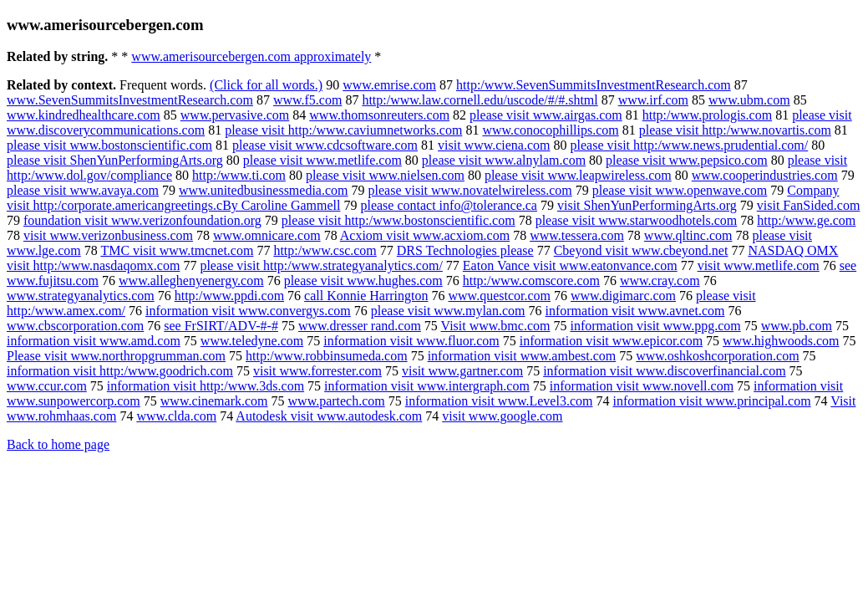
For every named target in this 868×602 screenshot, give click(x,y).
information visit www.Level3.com (499, 401)
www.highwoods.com (781, 341)
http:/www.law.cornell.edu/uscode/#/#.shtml (480, 100)
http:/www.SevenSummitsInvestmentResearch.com (594, 85)
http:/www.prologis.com (707, 115)
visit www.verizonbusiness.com (108, 235)
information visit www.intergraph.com (427, 386)
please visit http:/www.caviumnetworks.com (343, 130)
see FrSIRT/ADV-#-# (221, 326)
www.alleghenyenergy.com (191, 281)
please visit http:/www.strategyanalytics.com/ (321, 265)
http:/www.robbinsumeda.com (327, 356)
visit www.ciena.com (494, 145)
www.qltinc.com (688, 235)
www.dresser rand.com (360, 326)
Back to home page (58, 444)
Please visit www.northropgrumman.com (116, 356)
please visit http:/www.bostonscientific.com (398, 220)
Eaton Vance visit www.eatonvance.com (570, 265)
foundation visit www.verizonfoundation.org (142, 220)
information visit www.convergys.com (248, 311)
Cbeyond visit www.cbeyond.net (641, 250)
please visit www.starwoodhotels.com (637, 220)
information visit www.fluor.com (411, 341)
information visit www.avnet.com (635, 311)
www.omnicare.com (267, 235)
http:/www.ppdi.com (229, 296)
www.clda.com (176, 416)
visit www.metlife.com (759, 265)
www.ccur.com (47, 386)
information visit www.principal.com (711, 401)
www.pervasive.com (235, 115)
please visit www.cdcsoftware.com (325, 145)
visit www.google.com (502, 416)
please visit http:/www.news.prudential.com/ (690, 145)
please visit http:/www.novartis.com (735, 130)
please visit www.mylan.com (448, 311)
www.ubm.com (749, 100)
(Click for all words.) (266, 85)
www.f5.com (308, 100)
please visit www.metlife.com (322, 160)
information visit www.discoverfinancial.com (664, 371)
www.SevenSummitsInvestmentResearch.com (130, 100)
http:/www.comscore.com (531, 281)
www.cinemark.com (214, 401)
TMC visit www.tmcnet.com (177, 250)
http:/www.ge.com (806, 220)
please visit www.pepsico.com (687, 160)
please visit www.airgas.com (546, 115)
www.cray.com (660, 281)
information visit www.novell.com (642, 386)
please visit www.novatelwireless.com (470, 190)
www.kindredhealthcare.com (84, 115)
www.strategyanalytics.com (81, 296)
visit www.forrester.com (317, 371)
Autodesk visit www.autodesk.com (329, 416)
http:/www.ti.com (239, 175)
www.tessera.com (577, 235)
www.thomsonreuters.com (379, 115)
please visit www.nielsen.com (385, 175)
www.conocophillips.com (550, 130)
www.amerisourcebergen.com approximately (251, 56)
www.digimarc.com (623, 296)
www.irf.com (653, 100)
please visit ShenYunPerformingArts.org (115, 160)
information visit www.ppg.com (655, 326)
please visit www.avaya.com (83, 190)
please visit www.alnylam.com (504, 160)
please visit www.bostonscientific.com (109, 145)
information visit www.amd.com (94, 341)
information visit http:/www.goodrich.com (120, 371)
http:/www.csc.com (325, 250)
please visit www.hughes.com (363, 281)
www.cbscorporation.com (75, 326)
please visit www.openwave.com (680, 190)
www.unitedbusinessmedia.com (263, 190)
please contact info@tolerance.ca (449, 205)
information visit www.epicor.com (611, 341)
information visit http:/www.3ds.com (206, 386)
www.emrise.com (389, 85)
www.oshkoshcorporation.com (717, 356)
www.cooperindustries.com (765, 175)
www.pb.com (797, 326)
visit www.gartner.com (462, 371)
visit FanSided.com (809, 205)
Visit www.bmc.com (496, 326)
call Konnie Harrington (366, 296)
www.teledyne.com (252, 341)
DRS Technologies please (465, 250)
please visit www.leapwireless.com (578, 175)
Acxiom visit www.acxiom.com (425, 235)
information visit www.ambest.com (522, 356)
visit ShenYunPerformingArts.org (647, 205)
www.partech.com (337, 401)
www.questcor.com (500, 296)
